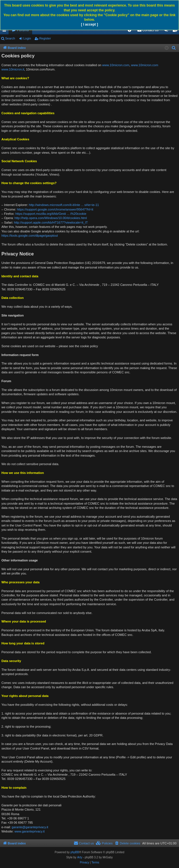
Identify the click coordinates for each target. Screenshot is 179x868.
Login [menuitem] (167, 31)
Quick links (5, 31)
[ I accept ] (89, 24)
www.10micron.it (13, 69)
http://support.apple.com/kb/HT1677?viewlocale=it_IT (51, 222)
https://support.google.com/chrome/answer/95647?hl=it (55, 209)
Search (10, 38)
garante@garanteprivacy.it (30, 827)
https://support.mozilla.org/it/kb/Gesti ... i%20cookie (51, 214)
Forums (23, 30)
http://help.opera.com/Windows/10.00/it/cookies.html (51, 218)
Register (45, 38)
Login (27, 38)
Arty (80, 857)
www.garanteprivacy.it (30, 831)
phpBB (75, 852)
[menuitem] (129, 30)
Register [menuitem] (176, 31)
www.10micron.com (116, 65)
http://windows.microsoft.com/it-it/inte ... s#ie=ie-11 (64, 205)
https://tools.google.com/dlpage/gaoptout (30, 236)
